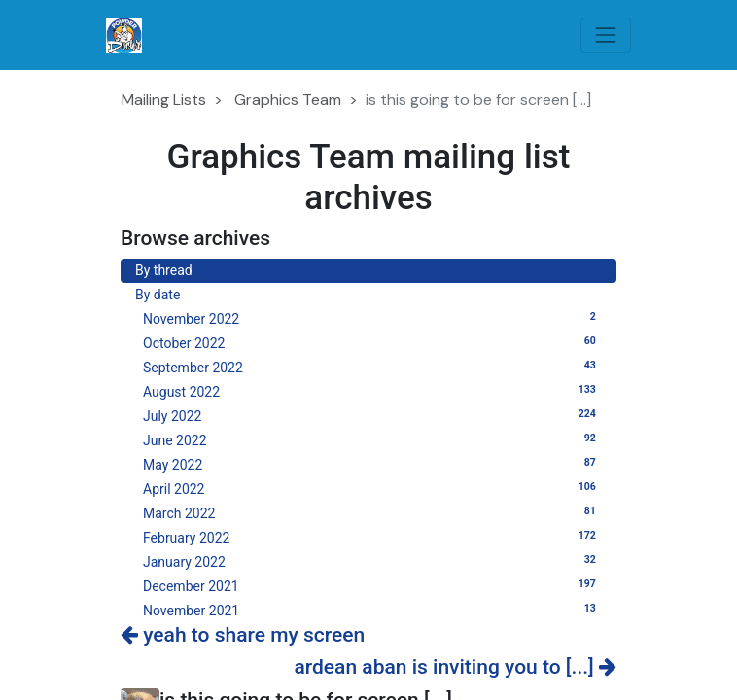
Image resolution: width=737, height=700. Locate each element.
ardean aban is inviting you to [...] (455, 667)
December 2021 (372, 585)
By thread (164, 270)
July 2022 (372, 415)
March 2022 (372, 512)
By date (158, 295)
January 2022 (372, 561)
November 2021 (372, 610)
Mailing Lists (164, 100)
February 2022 (372, 537)
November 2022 (372, 318)
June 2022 (372, 439)
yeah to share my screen (243, 635)
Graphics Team (288, 100)
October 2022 (372, 342)
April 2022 (372, 488)
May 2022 (372, 464)
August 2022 (372, 391)
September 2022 (372, 367)
